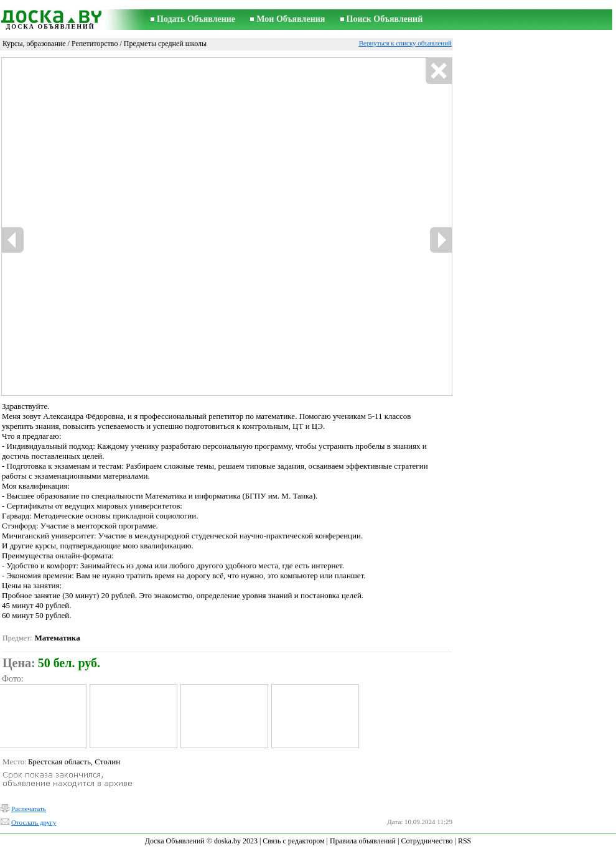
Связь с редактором (293, 841)
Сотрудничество (427, 841)
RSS (464, 841)
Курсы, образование (34, 44)
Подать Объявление (196, 19)
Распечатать (29, 809)
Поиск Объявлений (385, 19)
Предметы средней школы (165, 44)
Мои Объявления (291, 19)
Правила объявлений (363, 841)
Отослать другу (34, 822)
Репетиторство (95, 44)
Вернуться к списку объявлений (405, 43)
